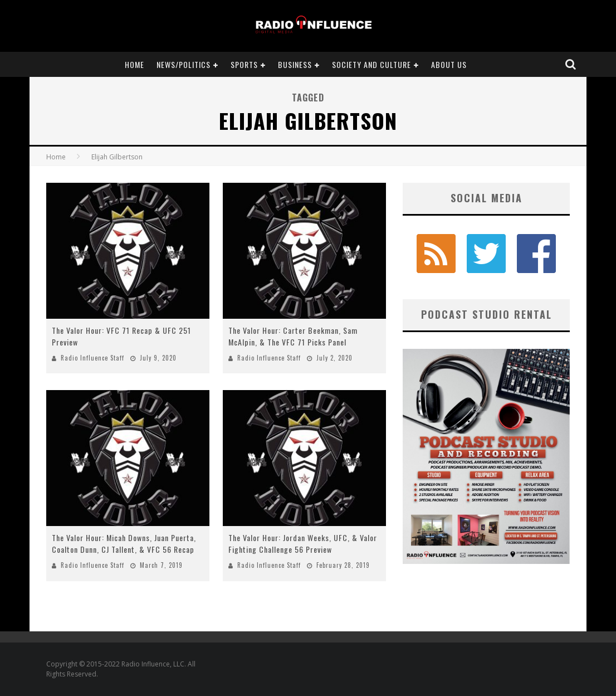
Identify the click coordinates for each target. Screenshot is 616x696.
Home (135, 64)
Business (295, 64)
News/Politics (184, 64)
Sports (244, 64)
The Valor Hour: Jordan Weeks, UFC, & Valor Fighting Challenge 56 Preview (303, 543)
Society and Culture (371, 64)
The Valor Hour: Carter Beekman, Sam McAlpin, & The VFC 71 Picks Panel (293, 336)
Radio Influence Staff (92, 358)
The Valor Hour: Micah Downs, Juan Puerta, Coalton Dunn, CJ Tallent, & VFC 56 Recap (124, 543)
